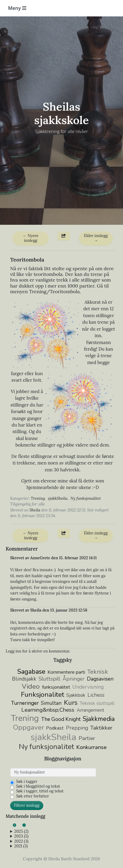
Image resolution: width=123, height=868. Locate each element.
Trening (38, 498)
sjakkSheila (58, 498)
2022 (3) (21, 841)
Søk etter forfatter (33, 796)
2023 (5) (21, 836)
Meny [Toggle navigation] (17, 8)
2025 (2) (21, 832)
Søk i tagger (27, 782)
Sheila (35, 510)
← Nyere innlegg (31, 238)
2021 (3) (21, 846)
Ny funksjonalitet (86, 498)
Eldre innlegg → (96, 238)
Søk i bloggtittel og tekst (38, 786)
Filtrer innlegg (27, 805)
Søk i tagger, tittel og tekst (40, 791)
